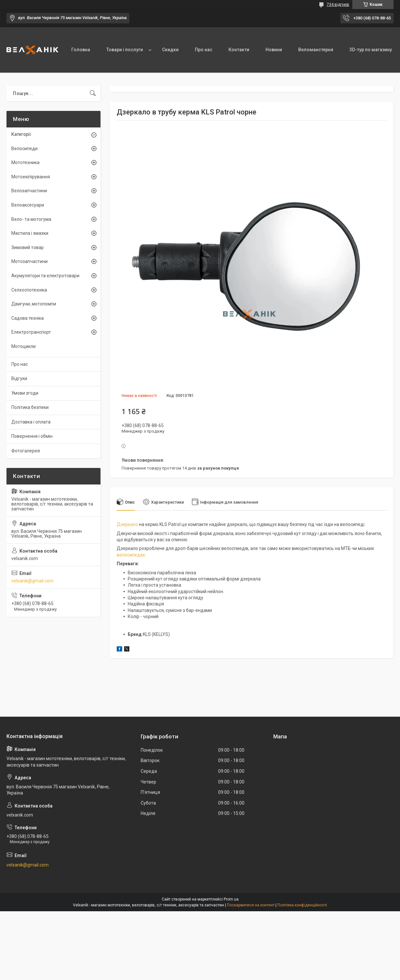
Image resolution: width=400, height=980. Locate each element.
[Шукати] (93, 93)
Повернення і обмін (32, 436)
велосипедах (131, 555)
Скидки (170, 50)
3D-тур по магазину (371, 50)
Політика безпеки (30, 407)
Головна (81, 50)
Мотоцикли (24, 346)
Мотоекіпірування (31, 177)
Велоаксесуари (28, 205)
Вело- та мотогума (31, 219)
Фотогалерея (26, 451)
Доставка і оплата (31, 422)
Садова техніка (28, 318)
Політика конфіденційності (302, 905)
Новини (274, 50)
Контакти (239, 50)
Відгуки (19, 378)
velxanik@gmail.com (32, 581)
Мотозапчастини (29, 261)
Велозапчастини (29, 191)
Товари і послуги (125, 50)
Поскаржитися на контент (251, 905)
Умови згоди (25, 393)
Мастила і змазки (30, 233)
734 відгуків (338, 5)
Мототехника (25, 162)
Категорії (21, 134)
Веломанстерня (316, 50)
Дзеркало (127, 524)
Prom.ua (231, 899)
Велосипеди (24, 149)
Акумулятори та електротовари (45, 276)
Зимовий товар (28, 247)
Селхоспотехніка (29, 290)
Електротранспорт (31, 332)
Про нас (204, 50)
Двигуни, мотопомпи (34, 304)
